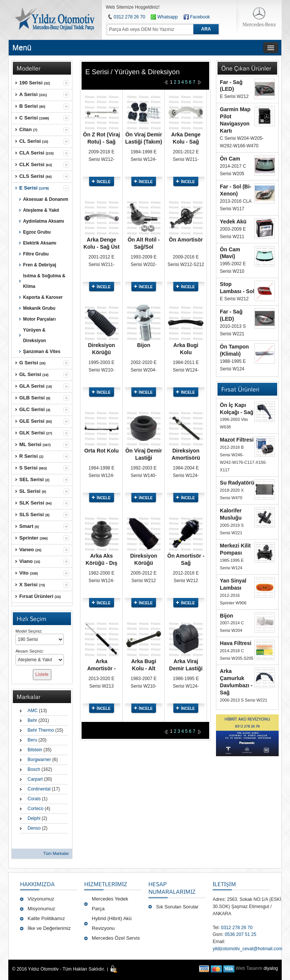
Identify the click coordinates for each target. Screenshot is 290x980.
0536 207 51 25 (240, 934)
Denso (34, 828)
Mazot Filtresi (237, 440)
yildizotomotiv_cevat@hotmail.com (247, 949)
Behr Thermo (41, 730)
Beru (32, 740)
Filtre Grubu (36, 254)
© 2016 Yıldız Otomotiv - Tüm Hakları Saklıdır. (59, 969)
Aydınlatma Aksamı (44, 221)
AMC (33, 711)
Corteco (35, 809)
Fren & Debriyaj (40, 265)
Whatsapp (164, 17)
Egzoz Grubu (37, 232)
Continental (39, 789)
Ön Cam (230, 159)
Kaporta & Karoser (43, 297)
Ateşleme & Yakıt (41, 210)
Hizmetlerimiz (106, 884)
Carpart (35, 779)
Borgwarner (39, 760)
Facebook (200, 17)
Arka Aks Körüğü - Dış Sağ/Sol (102, 563)
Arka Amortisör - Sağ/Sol (101, 668)
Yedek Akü (233, 222)
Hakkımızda (37, 884)
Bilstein (35, 750)
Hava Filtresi (235, 643)
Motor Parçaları (39, 319)
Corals (34, 799)
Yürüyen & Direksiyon (35, 335)
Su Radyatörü (237, 483)
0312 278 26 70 (129, 17)
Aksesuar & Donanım (46, 199)
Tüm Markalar (56, 853)
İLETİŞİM (224, 884)
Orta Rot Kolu (101, 451)
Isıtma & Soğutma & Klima (44, 281)
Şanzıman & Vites (42, 352)
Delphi (34, 818)
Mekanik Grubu (39, 308)
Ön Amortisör (186, 240)
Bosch (34, 769)
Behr (32, 720)
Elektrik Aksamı (40, 243)
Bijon (144, 345)
